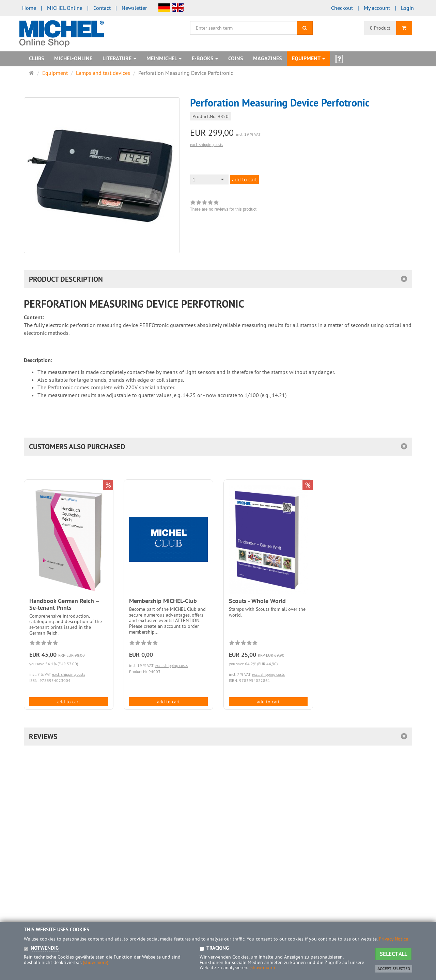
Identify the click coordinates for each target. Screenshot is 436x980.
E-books (205, 58)
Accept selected (394, 969)
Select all (393, 954)
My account (377, 8)
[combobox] (209, 179)
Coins (236, 58)
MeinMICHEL (164, 58)
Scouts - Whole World (257, 601)
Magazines (267, 58)
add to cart (244, 179)
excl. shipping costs (207, 144)
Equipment (308, 58)
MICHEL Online (65, 8)
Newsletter (134, 8)
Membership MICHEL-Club (163, 601)
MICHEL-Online (73, 58)
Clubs (36, 58)
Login (407, 8)
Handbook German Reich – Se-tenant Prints (64, 604)
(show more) (96, 962)
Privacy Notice (393, 939)
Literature (119, 58)
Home (29, 8)
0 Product (380, 28)
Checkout (342, 8)
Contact (102, 8)
